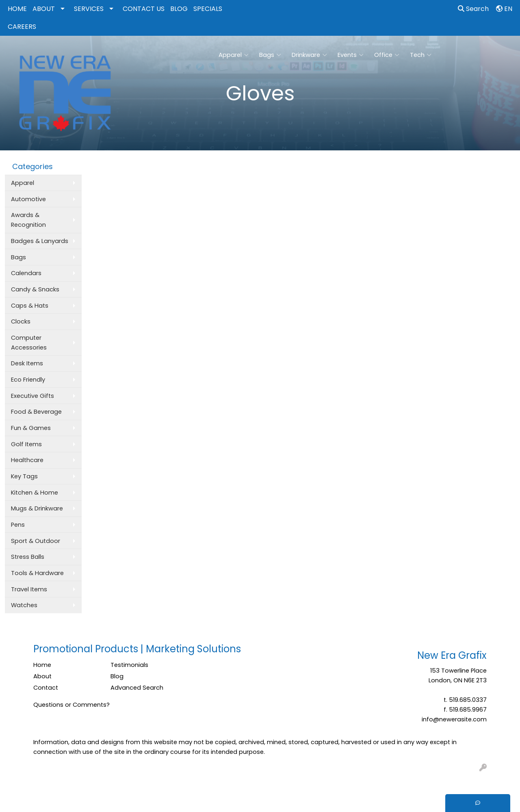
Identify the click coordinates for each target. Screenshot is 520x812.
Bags (270, 55)
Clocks (21, 321)
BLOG (179, 9)
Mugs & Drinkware (37, 508)
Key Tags (24, 476)
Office (387, 55)
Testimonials (129, 665)
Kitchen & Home (35, 493)
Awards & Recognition (28, 220)
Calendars (26, 273)
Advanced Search (137, 688)
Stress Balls (28, 557)
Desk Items (27, 363)
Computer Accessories (29, 343)
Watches (24, 605)
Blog (117, 676)
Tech (421, 55)
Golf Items (26, 444)
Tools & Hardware (37, 573)
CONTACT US (144, 9)
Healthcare (27, 460)
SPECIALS (208, 9)
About (42, 676)
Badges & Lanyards (40, 241)
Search (473, 9)
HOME (17, 9)
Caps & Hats (30, 306)
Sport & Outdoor (36, 541)
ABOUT (44, 9)
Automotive (28, 199)
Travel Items (29, 589)
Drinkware (309, 55)
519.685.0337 (468, 700)
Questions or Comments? (71, 705)
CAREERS (22, 27)
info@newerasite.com (454, 719)
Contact (46, 688)
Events (351, 55)
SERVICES (89, 9)
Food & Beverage (36, 412)
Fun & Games (31, 428)
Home (42, 665)
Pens (18, 525)
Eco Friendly (28, 380)
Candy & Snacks (35, 289)
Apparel (234, 55)
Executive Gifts (32, 396)
